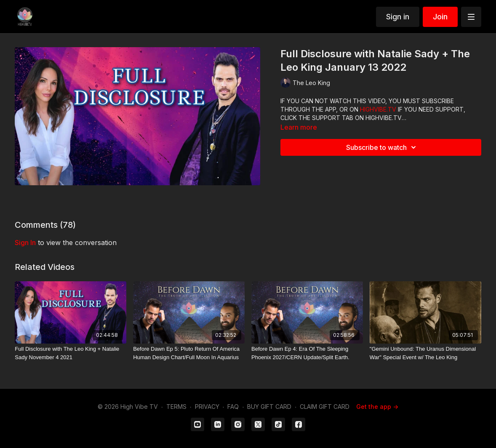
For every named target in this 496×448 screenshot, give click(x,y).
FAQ (233, 407)
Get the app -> (377, 407)
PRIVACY (207, 407)
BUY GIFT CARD (269, 407)
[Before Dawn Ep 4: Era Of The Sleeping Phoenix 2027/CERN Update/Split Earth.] (307, 353)
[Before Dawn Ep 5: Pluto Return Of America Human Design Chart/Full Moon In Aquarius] (189, 353)
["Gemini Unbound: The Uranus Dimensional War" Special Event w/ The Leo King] (425, 353)
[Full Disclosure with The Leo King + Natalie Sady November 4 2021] (71, 353)
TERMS (176, 407)
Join (440, 17)
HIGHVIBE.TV (378, 109)
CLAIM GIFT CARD (325, 407)
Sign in (398, 17)
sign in (25, 243)
